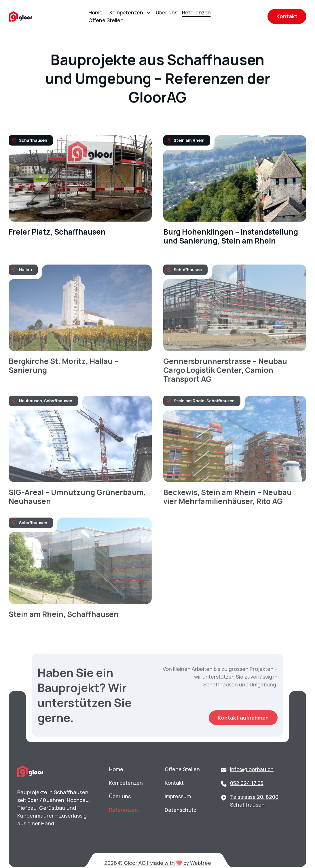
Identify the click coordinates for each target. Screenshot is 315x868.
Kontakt (287, 16)
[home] (20, 16)
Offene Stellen (106, 20)
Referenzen (196, 12)
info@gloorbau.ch (252, 782)
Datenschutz (181, 822)
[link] (80, 191)
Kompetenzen (126, 12)
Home (95, 12)
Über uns (167, 12)
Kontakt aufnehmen (243, 730)
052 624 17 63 (247, 795)
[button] (129, 13)
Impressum (178, 809)
